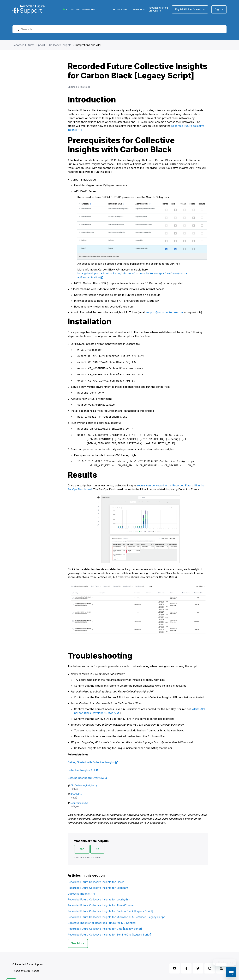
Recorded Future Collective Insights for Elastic (96, 877)
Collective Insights (60, 45)
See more (78, 938)
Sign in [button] (219, 9)
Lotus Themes (32, 966)
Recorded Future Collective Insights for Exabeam (98, 883)
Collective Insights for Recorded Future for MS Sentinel (102, 918)
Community (139, 9)
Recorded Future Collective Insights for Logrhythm (99, 895)
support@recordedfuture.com (164, 312)
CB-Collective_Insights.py (84, 781)
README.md (77, 789)
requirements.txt (79, 798)
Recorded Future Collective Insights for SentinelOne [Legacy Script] (109, 930)
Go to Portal (121, 9)
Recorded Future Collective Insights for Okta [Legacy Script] (105, 924)
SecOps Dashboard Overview (86, 773)
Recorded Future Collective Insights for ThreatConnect (101, 900)
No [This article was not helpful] (97, 844)
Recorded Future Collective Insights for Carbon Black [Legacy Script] (110, 906)
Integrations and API (88, 45)
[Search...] (120, 29)
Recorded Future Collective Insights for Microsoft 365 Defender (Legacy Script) (117, 912)
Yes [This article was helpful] (82, 844)
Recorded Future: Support (29, 45)
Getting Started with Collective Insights (91, 757)
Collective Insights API (81, 765)
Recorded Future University (159, 9)
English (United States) (189, 9)
